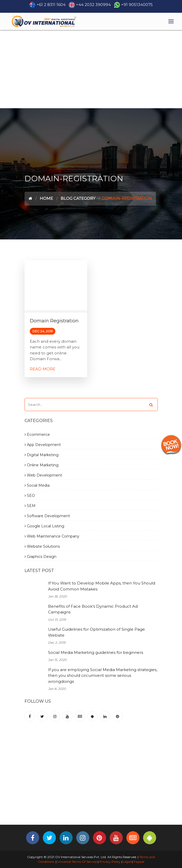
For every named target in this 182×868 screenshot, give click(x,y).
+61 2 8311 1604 (51, 5)
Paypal (139, 862)
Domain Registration (54, 321)
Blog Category (78, 198)
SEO (30, 496)
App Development (43, 445)
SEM (30, 506)
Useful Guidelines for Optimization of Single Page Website (96, 632)
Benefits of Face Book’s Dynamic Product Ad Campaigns (93, 609)
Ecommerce (37, 435)
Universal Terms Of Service (77, 862)
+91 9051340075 (137, 5)
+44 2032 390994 (93, 5)
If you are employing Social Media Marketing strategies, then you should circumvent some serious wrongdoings (103, 676)
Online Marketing (42, 465)
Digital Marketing (42, 455)
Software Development (47, 516)
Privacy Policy (110, 862)
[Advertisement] (91, 69)
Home (46, 198)
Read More (43, 369)
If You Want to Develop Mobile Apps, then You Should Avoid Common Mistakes (102, 586)
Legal (127, 862)
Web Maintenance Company (52, 536)
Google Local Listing (44, 526)
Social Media (37, 485)
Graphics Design (40, 557)
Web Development (43, 475)
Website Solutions (42, 546)
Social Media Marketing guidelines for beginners (96, 652)
